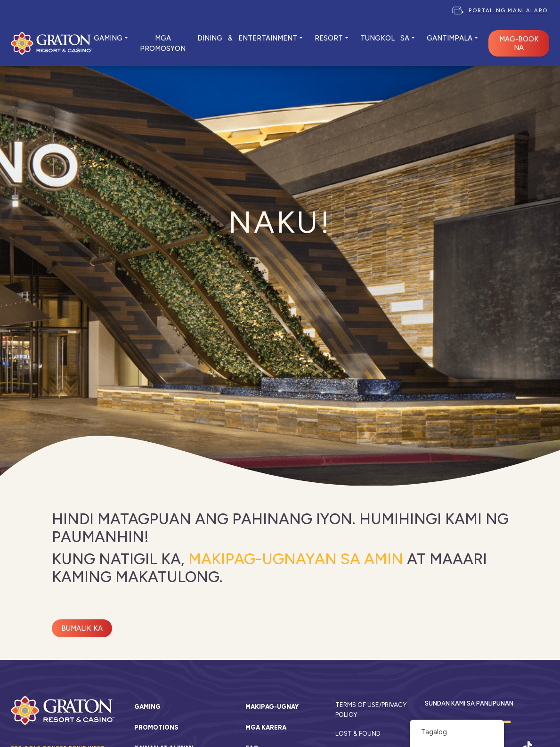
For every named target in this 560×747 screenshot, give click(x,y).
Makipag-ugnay (272, 707)
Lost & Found (358, 733)
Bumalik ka (82, 628)
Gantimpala (450, 38)
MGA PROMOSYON (163, 43)
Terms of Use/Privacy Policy (371, 709)
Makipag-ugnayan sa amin (296, 559)
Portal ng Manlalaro (508, 10)
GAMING (108, 38)
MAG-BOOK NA (519, 43)
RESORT (329, 38)
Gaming (147, 707)
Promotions (156, 727)
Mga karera (266, 727)
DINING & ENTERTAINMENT (247, 38)
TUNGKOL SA (385, 38)
